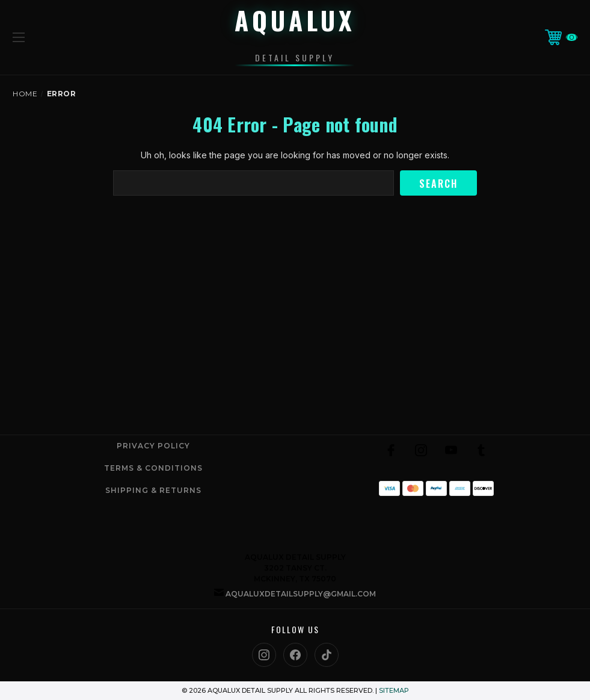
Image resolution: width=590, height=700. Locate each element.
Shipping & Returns (153, 490)
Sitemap (394, 690)
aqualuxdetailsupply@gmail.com (301, 594)
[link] (436, 518)
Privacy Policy (153, 446)
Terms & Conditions (153, 468)
